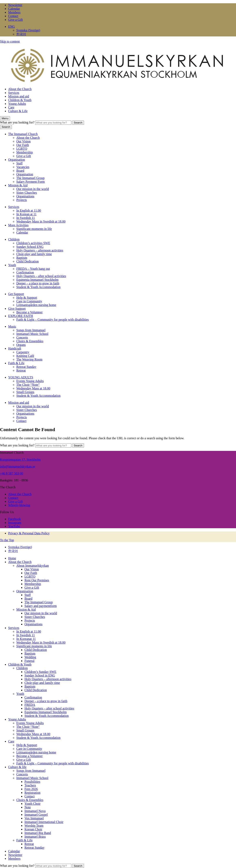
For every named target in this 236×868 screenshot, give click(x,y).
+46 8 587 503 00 (12, 473)
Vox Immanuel (34, 818)
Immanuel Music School (32, 334)
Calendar (14, 9)
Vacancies (23, 167)
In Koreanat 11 (26, 639)
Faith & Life (16, 363)
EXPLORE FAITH (21, 316)
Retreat (21, 370)
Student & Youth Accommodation (38, 287)
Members (14, 12)
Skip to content (10, 41)
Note (28, 807)
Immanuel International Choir (44, 822)
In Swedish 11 (26, 218)
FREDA (30, 705)
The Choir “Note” (28, 385)
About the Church (20, 89)
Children (14, 239)
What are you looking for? (18, 122)
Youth (12, 265)
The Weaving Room (29, 359)
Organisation (17, 160)
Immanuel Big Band (38, 833)
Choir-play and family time (34, 254)
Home (12, 558)
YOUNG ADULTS (21, 377)
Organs (21, 345)
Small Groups (25, 392)
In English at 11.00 (29, 210)
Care (11, 107)
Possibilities (32, 782)
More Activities (18, 225)
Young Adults (17, 104)
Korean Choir (33, 829)
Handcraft (15, 348)
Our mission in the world (33, 189)
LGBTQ (22, 149)
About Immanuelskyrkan (33, 566)
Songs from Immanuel (31, 330)
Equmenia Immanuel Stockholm (37, 280)
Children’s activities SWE (33, 243)
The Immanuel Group (30, 178)
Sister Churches (27, 193)
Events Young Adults (30, 381)
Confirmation (25, 272)
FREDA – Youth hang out (33, 269)
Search (78, 123)
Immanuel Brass (35, 837)
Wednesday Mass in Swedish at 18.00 (41, 221)
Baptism (22, 258)
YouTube (14, 526)
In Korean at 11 (26, 214)
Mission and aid (19, 96)
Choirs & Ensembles (30, 341)
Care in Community (29, 301)
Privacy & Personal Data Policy (29, 533)
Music (12, 326)
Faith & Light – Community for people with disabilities (53, 320)
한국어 (21, 34)
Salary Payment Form (31, 182)
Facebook (14, 519)
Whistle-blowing (19, 505)
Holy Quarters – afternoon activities (40, 250)
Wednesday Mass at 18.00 (33, 388)
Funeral (29, 661)
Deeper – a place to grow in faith (38, 283)
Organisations (25, 196)
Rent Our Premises (37, 580)
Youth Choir (33, 804)
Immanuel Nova (35, 811)
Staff (19, 163)
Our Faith (23, 145)
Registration (32, 793)
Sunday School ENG (30, 247)
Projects (22, 200)
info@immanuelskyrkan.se (18, 466)
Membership (25, 152)
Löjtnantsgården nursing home (36, 305)
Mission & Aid (18, 185)
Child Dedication (28, 261)
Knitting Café (25, 356)
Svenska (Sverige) (28, 30)
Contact (13, 16)
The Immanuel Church (23, 134)
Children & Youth (20, 100)
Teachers (30, 785)
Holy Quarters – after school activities (41, 276)
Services (14, 93)
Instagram (15, 523)
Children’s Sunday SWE (40, 672)
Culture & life (17, 767)
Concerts (22, 337)
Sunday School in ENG (40, 675)
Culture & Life (18, 111)
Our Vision (23, 141)
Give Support (17, 309)
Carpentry (23, 352)
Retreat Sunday (26, 367)
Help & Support (27, 298)
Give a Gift (15, 20)
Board (20, 171)
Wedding (30, 657)
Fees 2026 (31, 789)
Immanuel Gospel (36, 815)
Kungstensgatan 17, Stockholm (20, 460)
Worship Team (34, 826)
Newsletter (15, 5)
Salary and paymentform (41, 606)
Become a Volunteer (29, 312)
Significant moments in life (34, 229)
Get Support (16, 294)
